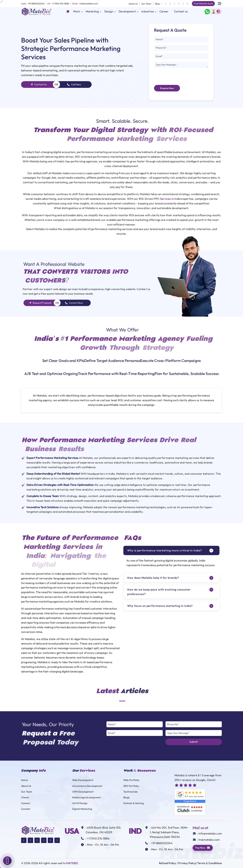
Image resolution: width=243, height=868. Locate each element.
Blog (157, 4)
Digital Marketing (82, 809)
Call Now (74, 84)
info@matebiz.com (89, 4)
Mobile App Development (87, 797)
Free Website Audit (203, 4)
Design (109, 11)
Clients (25, 797)
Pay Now (203, 848)
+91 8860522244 (36, 4)
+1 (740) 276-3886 (60, 4)
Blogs (126, 797)
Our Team (146, 4)
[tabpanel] (122, 400)
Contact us (181, 11)
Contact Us (39, 84)
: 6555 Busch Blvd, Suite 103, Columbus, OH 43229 (104, 830)
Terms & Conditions (210, 863)
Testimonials (130, 792)
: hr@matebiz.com (208, 840)
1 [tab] (122, 701)
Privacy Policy (187, 863)
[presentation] (178, 76)
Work (77, 11)
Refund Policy (168, 863)
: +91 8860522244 (161, 843)
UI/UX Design (80, 803)
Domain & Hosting (134, 803)
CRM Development (83, 792)
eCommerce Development (87, 786)
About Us (133, 4)
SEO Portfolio (131, 786)
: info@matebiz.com (209, 833)
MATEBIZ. (73, 863)
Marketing (92, 11)
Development (127, 11)
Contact (26, 809)
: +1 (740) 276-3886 (98, 838)
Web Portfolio (131, 780)
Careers (26, 803)
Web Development (83, 780)
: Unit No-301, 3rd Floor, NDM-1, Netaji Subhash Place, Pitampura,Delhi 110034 (169, 832)
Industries (148, 11)
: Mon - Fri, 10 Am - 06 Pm (102, 845)
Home (24, 780)
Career (164, 11)
